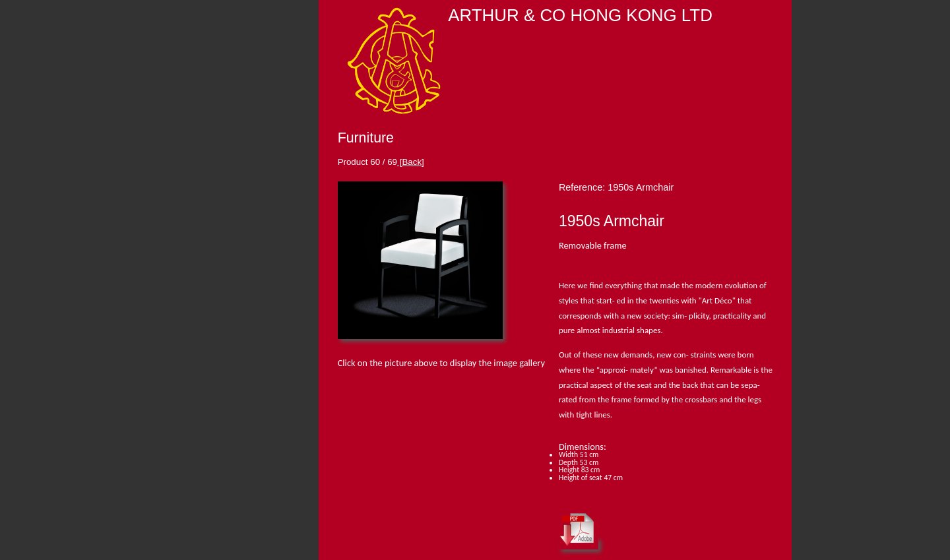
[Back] (411, 162)
